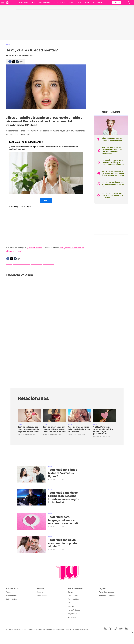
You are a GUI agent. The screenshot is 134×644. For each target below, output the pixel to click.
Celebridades (45, 3)
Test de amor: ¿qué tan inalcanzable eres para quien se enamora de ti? (54, 429)
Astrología (97, 3)
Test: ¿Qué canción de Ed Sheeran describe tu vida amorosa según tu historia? (64, 498)
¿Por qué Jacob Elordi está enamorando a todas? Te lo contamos (112, 195)
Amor (87, 3)
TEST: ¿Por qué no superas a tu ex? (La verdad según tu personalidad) (103, 430)
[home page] (7, 3)
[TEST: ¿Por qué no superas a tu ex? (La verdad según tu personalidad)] (105, 415)
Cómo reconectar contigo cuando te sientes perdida (112, 139)
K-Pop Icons (24, 3)
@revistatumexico (35, 248)
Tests (8, 45)
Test (34, 3)
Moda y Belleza (75, 3)
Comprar (117, 3)
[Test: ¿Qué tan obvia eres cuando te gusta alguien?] (31, 544)
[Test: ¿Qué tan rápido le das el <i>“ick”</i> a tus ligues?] (31, 474)
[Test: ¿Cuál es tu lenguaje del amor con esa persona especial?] (31, 521)
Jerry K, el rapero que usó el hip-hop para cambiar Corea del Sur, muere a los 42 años (113, 173)
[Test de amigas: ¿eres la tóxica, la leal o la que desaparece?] (80, 415)
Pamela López (31, 435)
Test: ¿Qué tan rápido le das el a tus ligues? (63, 473)
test (9, 266)
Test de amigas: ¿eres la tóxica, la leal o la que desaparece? (79, 429)
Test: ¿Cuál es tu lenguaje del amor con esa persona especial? (63, 520)
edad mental (49, 266)
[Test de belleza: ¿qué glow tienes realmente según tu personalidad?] (29, 415)
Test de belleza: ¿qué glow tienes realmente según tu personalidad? (29, 429)
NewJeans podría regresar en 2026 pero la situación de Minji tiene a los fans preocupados (113, 150)
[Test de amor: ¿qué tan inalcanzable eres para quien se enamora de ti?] (54, 415)
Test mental (37, 266)
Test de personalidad (22, 266)
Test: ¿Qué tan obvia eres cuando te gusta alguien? (63, 543)
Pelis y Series (59, 3)
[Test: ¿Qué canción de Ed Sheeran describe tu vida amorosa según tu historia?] (31, 497)
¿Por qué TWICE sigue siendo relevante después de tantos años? (113, 184)
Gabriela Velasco (27, 55)
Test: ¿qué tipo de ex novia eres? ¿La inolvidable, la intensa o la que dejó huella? (113, 162)
